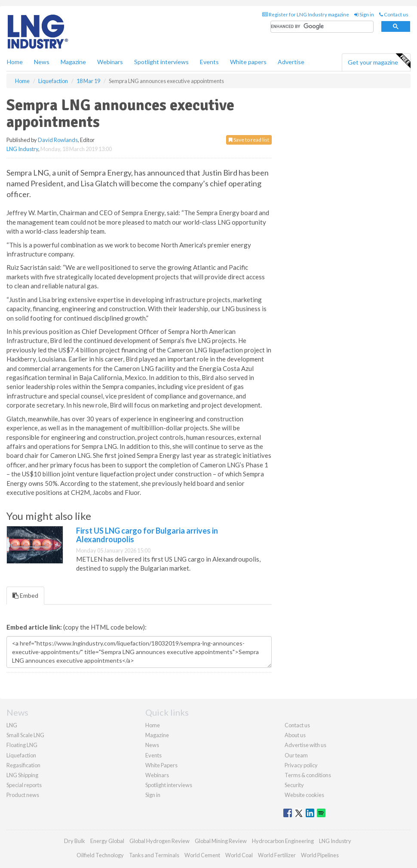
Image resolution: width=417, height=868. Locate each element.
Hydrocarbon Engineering (283, 841)
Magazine (73, 62)
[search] (322, 27)
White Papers (161, 765)
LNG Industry (22, 149)
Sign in (364, 14)
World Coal (239, 855)
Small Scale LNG (25, 735)
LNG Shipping (22, 775)
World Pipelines (320, 855)
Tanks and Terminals (154, 855)
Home (15, 62)
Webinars (110, 62)
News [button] (42, 62)
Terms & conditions (308, 775)
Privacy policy (301, 765)
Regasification (23, 765)
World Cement (202, 855)
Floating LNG (22, 745)
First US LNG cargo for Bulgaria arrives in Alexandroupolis (147, 535)
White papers (248, 62)
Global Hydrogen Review (159, 841)
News (152, 745)
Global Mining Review (221, 841)
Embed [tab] (25, 595)
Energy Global (107, 841)
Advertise (291, 62)
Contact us (394, 14)
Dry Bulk (75, 841)
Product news (23, 795)
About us (295, 735)
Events (209, 62)
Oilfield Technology (100, 855)
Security (294, 785)
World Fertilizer (277, 855)
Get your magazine (379, 61)
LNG (12, 725)
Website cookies (304, 795)
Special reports (24, 785)
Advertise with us (305, 745)
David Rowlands (58, 140)
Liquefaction (21, 755)
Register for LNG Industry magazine (306, 14)
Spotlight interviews (161, 62)
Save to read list (249, 140)
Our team (296, 755)
